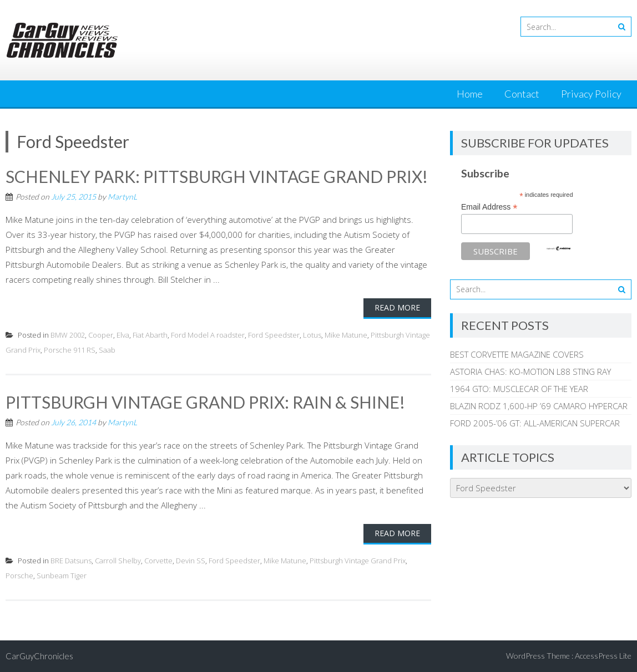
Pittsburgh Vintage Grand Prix (358, 561)
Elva (123, 335)
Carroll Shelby (118, 561)
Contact (522, 94)
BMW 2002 (68, 335)
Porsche (19, 576)
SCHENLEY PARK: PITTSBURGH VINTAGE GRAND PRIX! (217, 176)
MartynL (122, 197)
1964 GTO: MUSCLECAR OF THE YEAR (519, 389)
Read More (397, 307)
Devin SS (191, 561)
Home (470, 94)
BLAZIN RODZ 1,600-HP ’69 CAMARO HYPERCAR (539, 406)
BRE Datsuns (71, 561)
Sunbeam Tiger (62, 576)
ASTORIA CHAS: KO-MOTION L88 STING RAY (530, 371)
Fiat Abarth (150, 335)
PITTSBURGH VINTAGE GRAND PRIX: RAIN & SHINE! (205, 402)
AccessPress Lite (603, 656)
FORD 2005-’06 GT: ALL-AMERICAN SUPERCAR (535, 423)
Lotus (312, 335)
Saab (107, 350)
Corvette (158, 561)
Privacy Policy (591, 94)
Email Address (489, 207)
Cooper (101, 335)
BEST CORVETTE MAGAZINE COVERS (517, 354)
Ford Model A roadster (208, 335)
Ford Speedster (274, 335)
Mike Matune (346, 335)
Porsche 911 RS (70, 350)
